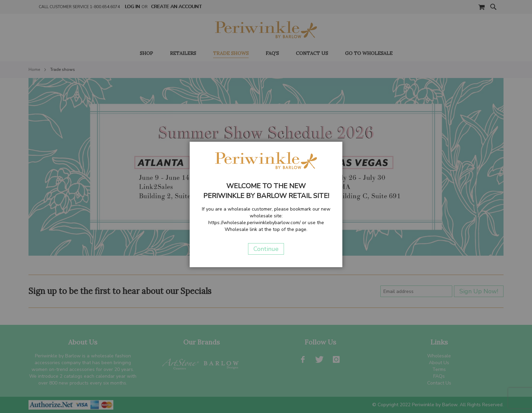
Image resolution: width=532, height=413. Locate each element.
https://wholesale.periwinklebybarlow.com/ (254, 223)
